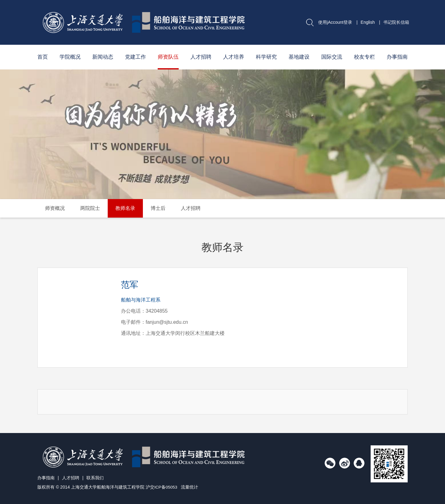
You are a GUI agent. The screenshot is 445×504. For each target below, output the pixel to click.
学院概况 (70, 57)
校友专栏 (364, 57)
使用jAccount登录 (335, 22)
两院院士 (90, 208)
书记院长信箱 (396, 22)
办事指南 (397, 57)
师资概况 (55, 208)
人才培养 (234, 57)
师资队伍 (168, 57)
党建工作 (135, 57)
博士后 (158, 208)
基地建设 (299, 57)
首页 (43, 57)
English (368, 22)
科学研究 (266, 57)
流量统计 (190, 487)
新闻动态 (103, 57)
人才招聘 (201, 57)
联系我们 (95, 478)
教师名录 (125, 208)
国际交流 (332, 57)
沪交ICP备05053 (162, 487)
